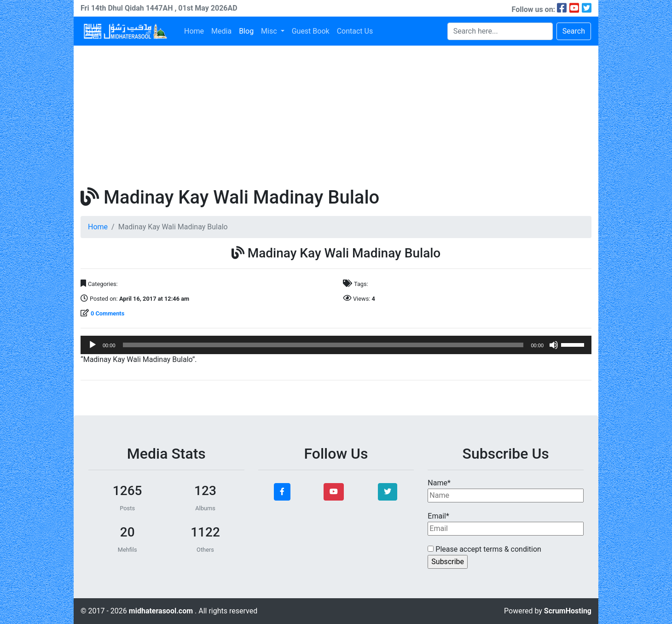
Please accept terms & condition (484, 549)
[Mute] (554, 345)
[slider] (323, 345)
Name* (506, 490)
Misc (270, 31)
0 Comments (107, 313)
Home (194, 31)
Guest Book (311, 31)
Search (574, 31)
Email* (506, 524)
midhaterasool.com (162, 611)
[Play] (93, 345)
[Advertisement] (336, 115)
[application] (336, 345)
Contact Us (355, 31)
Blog (246, 31)
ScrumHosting (568, 611)
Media (221, 31)
